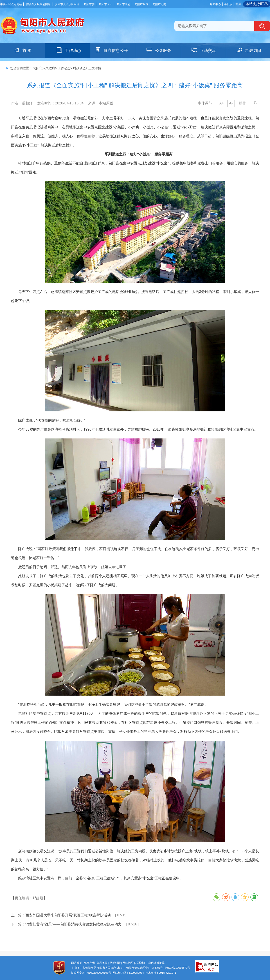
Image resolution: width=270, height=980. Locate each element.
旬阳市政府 (124, 4)
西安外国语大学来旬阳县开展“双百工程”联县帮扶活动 (68, 915)
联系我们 (141, 963)
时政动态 (79, 68)
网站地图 (128, 963)
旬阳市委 (89, 4)
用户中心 (215, 4)
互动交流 (203, 50)
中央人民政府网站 (11, 4)
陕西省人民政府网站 (38, 4)
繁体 (238, 4)
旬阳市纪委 (159, 4)
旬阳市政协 (141, 4)
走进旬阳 (248, 50)
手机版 (228, 4)
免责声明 (89, 963)
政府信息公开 (111, 50)
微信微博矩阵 (156, 963)
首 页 (23, 50)
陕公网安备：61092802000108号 (91, 973)
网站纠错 (115, 963)
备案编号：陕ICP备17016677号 (171, 968)
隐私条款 (102, 963)
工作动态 (68, 50)
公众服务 (158, 50)
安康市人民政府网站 (67, 4)
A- (231, 103)
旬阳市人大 (106, 4)
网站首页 (76, 963)
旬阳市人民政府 (44, 68)
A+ (222, 103)
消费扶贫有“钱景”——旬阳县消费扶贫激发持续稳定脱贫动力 (73, 924)
